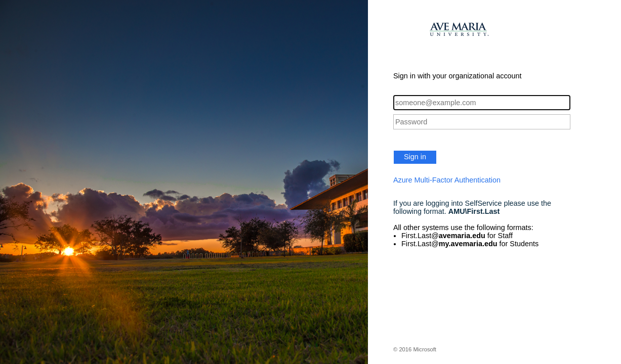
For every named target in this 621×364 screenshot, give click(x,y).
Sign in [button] (415, 157)
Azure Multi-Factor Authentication (447, 180)
